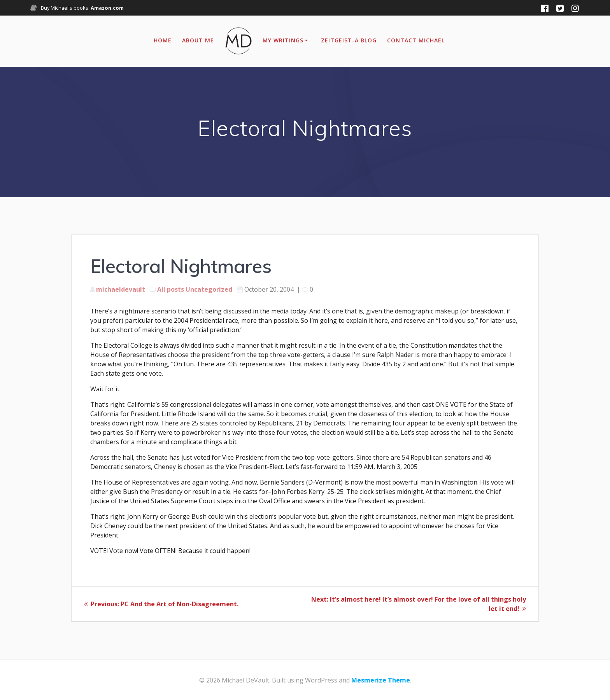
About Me (198, 40)
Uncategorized (209, 289)
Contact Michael (416, 40)
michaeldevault (121, 289)
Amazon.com (107, 8)
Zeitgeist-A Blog (349, 40)
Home (163, 40)
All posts (171, 289)
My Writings (283, 40)
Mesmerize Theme (381, 680)
